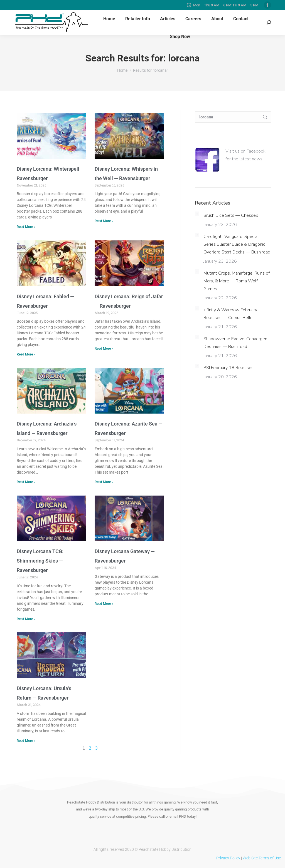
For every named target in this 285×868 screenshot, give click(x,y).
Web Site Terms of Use (262, 858)
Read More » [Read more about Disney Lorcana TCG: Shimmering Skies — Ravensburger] (26, 619)
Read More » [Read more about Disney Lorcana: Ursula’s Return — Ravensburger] (26, 741)
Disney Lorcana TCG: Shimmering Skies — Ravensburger (40, 561)
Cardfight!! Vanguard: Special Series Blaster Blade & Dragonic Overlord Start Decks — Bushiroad (237, 244)
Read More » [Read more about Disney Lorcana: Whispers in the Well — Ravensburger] (104, 221)
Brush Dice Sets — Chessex (231, 215)
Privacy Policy (228, 858)
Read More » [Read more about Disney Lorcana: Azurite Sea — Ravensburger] (104, 482)
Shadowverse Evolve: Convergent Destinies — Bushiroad (236, 343)
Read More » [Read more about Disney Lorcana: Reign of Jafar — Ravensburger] (104, 349)
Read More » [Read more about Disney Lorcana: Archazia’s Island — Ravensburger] (26, 482)
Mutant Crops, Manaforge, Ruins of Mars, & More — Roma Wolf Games (237, 281)
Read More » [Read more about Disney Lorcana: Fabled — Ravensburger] (26, 354)
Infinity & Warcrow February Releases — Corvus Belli (230, 314)
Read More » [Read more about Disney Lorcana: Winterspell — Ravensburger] (26, 227)
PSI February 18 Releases (229, 368)
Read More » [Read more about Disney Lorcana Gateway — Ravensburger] (104, 604)
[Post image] (197, 214)
